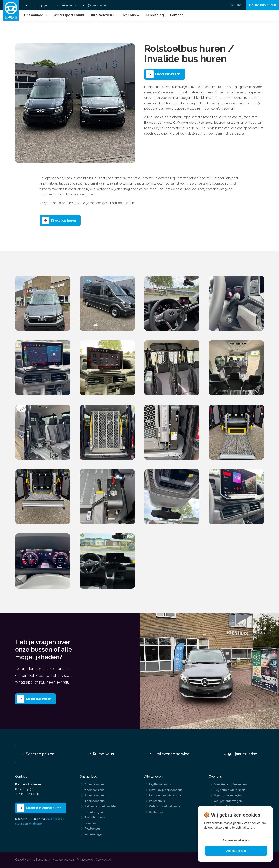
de (239, 5)
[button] (36, 16)
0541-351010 (54, 819)
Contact (176, 15)
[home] (11, 10)
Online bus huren (262, 5)
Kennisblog (155, 15)
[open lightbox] (43, 303)
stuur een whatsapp (28, 824)
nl (232, 5)
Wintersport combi (69, 15)
